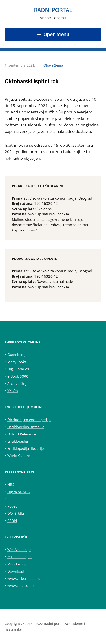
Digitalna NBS (18, 492)
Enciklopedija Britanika (26, 427)
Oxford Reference (22, 434)
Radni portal (53, 10)
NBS (11, 485)
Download (16, 571)
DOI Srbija (16, 513)
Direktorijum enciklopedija (29, 420)
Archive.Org (17, 383)
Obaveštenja (53, 65)
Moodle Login (18, 564)
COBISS (13, 499)
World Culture (19, 456)
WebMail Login (19, 550)
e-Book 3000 (18, 376)
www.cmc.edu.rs (21, 585)
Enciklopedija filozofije (25, 448)
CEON (12, 521)
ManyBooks (17, 362)
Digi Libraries (18, 369)
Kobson (13, 506)
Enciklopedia (18, 441)
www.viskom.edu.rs (23, 578)
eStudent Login (19, 557)
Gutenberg (16, 355)
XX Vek (13, 391)
